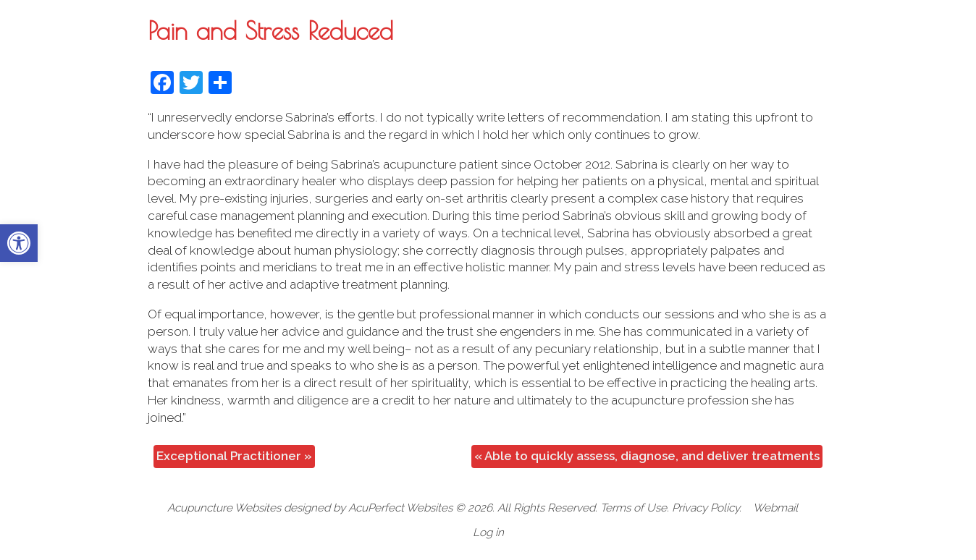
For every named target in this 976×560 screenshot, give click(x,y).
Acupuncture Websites (224, 508)
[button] (19, 243)
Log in (488, 533)
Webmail (775, 508)
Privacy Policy (706, 508)
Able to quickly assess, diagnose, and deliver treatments (647, 456)
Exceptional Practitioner (234, 456)
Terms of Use (634, 508)
